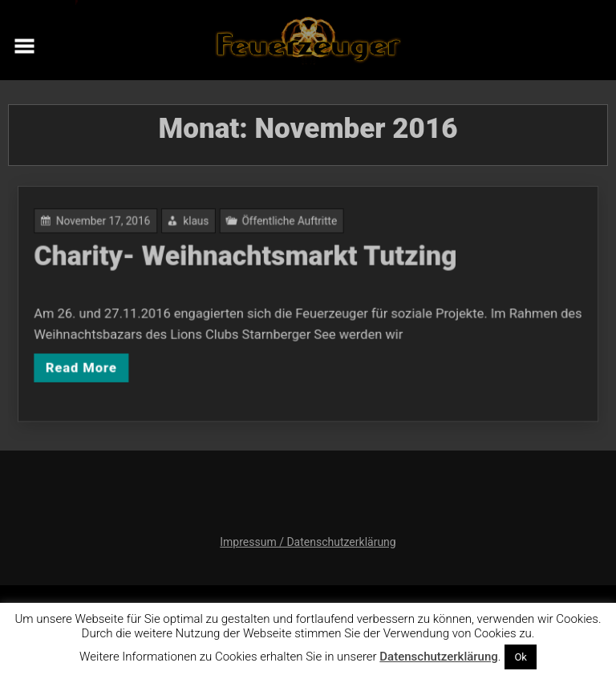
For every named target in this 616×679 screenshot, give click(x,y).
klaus (201, 225)
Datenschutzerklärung (438, 657)
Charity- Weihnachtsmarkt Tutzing (248, 258)
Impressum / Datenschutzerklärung (308, 542)
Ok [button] (521, 657)
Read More (91, 365)
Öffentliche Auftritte (290, 225)
